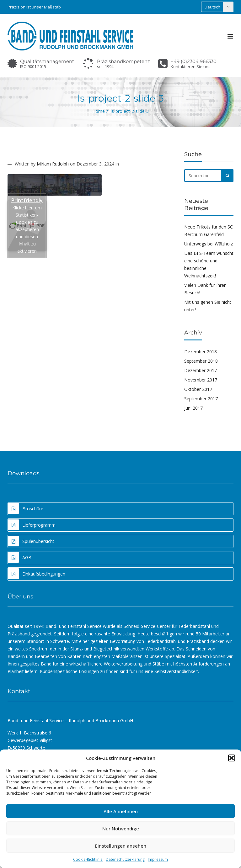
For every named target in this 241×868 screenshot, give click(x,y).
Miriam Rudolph (53, 164)
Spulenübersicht (31, 541)
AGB (20, 557)
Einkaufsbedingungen (37, 574)
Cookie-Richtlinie (88, 859)
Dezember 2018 (201, 352)
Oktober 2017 (198, 389)
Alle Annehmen (121, 811)
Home (99, 111)
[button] (232, 758)
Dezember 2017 (201, 370)
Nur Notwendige (121, 829)
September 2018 (201, 361)
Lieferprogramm (32, 525)
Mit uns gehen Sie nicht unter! (208, 306)
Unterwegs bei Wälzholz (209, 244)
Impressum (158, 859)
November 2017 (201, 380)
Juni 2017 (193, 408)
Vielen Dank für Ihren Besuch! (205, 289)
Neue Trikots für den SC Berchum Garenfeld (209, 231)
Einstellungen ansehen (121, 846)
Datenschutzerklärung (125, 859)
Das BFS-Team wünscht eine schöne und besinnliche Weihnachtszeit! (209, 264)
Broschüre (26, 508)
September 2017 (201, 399)
